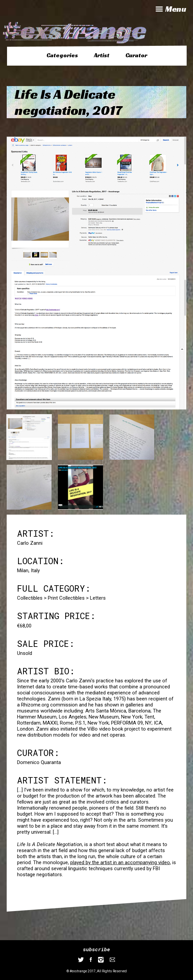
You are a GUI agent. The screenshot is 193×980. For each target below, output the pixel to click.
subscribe (96, 949)
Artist (102, 55)
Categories (62, 55)
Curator (136, 55)
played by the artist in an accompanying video (120, 862)
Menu (170, 9)
